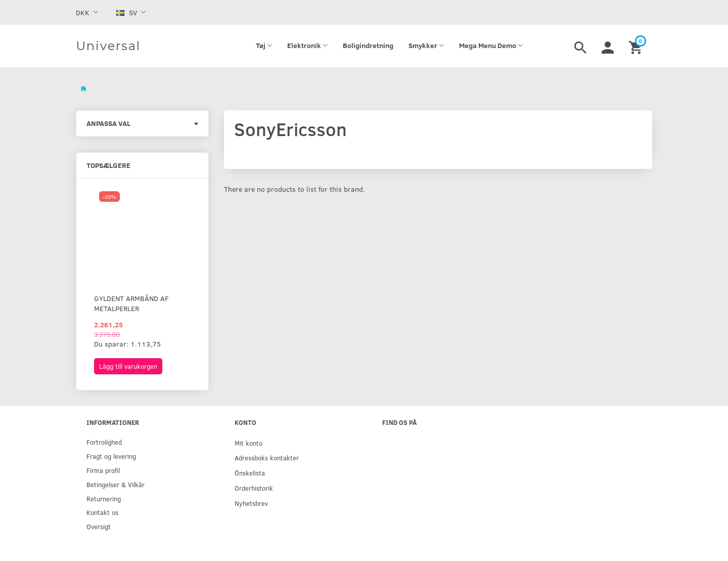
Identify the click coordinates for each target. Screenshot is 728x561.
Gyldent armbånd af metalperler (131, 303)
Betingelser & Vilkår (116, 484)
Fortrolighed (104, 442)
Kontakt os (102, 512)
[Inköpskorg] (637, 46)
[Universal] (108, 46)
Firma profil (103, 470)
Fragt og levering (111, 456)
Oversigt (99, 526)
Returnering (104, 499)
